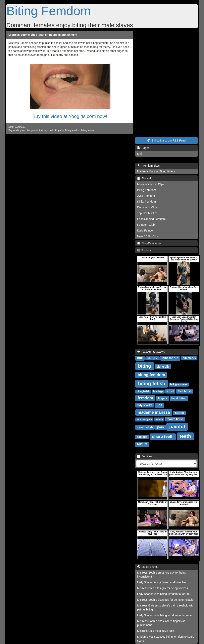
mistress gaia (144, 419)
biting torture (88, 130)
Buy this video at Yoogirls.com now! (70, 116)
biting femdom (73, 130)
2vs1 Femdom (146, 196)
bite (28, 130)
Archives (145, 456)
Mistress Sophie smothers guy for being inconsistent (162, 575)
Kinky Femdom (147, 202)
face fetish (185, 391)
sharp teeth (163, 436)
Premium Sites (149, 166)
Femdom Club (146, 225)
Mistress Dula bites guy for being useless (163, 588)
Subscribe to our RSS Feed (166, 140)
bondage (158, 391)
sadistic (142, 437)
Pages (143, 148)
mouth (159, 419)
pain (22, 130)
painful (35, 130)
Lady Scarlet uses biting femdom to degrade (165, 615)
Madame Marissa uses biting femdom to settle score (166, 639)
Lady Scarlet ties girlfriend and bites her (162, 582)
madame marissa (154, 412)
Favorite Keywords (151, 352)
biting (145, 366)
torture (43, 130)
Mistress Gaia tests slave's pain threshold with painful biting (166, 607)
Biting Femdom (49, 11)
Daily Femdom (146, 230)
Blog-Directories (149, 243)
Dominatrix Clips (147, 207)
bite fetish (153, 358)
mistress (179, 413)
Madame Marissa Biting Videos (156, 171)
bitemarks (189, 358)
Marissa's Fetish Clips (151, 184)
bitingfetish (143, 391)
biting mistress (179, 384)
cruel (50, 130)
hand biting (179, 398)
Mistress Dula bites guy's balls (156, 631)
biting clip (59, 130)
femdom (145, 398)
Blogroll (144, 178)
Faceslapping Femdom (151, 219)
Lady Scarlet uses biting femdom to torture (163, 594)
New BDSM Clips (148, 236)
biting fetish (152, 383)
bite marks (170, 358)
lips (159, 405)
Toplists (144, 250)
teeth (185, 436)
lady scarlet (145, 405)
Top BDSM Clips (147, 213)
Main (140, 154)
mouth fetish (175, 419)
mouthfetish (145, 427)
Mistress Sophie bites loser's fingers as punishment (43, 35)
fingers (163, 398)
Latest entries (148, 567)
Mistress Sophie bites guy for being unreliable (165, 600)
